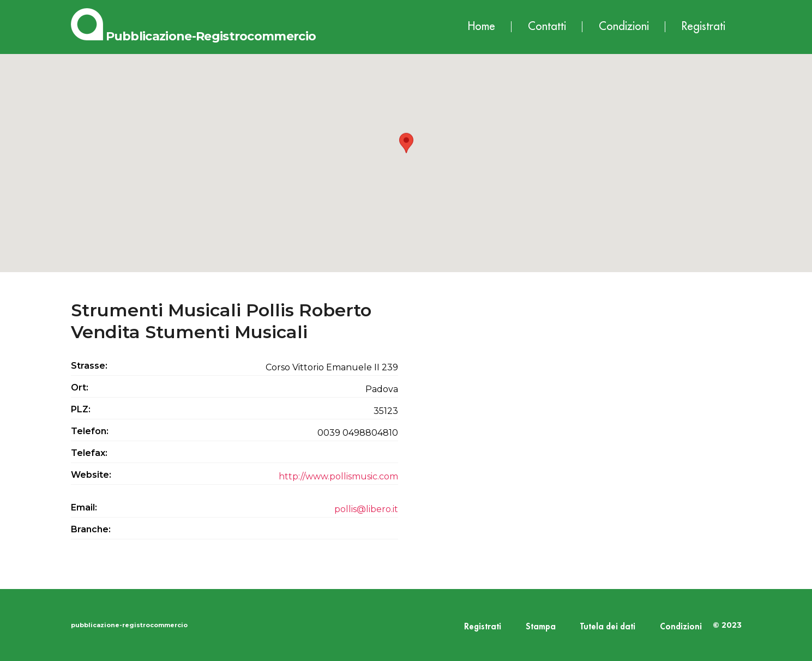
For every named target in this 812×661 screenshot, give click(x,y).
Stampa (541, 627)
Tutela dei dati (608, 627)
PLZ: (81, 409)
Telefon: (90, 431)
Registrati (703, 26)
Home (482, 26)
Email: (84, 507)
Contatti (547, 26)
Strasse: (89, 366)
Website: (91, 475)
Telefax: (89, 453)
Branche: (91, 529)
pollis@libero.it (366, 509)
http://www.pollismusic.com (338, 476)
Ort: (80, 387)
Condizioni (624, 26)
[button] (406, 153)
